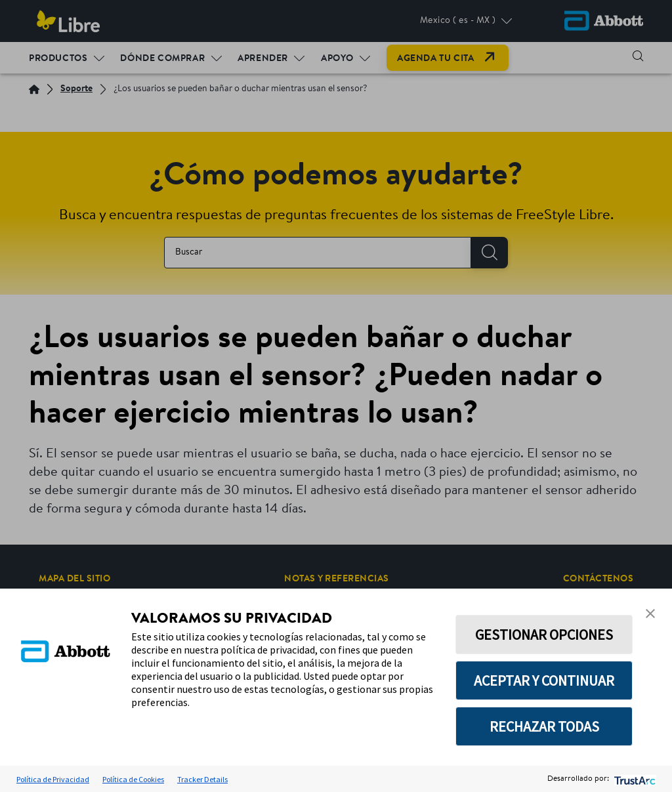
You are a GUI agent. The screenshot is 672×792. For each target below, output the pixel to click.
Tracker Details (202, 779)
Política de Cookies (133, 779)
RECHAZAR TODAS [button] (544, 726)
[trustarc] (634, 779)
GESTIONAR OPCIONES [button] (544, 635)
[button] (650, 614)
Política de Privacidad (53, 779)
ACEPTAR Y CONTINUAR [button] (544, 680)
